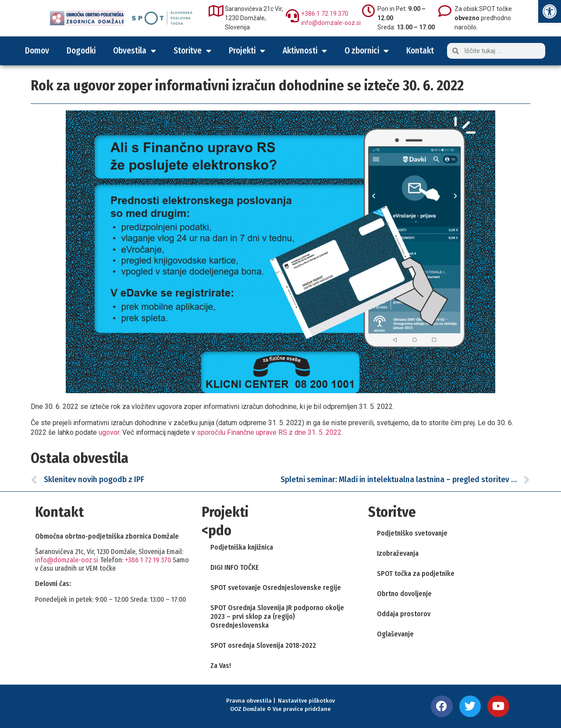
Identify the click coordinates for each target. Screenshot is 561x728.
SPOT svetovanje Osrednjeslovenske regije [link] (276, 588)
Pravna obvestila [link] (249, 701)
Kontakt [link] (420, 51)
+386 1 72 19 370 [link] (325, 14)
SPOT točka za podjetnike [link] (416, 574)
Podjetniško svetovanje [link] (412, 533)
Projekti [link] (247, 51)
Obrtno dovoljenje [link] (404, 594)
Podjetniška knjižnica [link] (242, 547)
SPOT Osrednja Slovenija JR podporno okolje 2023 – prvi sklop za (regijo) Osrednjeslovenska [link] (277, 616)
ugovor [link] (109, 432)
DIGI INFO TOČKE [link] (235, 567)
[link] (550, 11)
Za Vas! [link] (221, 666)
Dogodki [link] (81, 51)
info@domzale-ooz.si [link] (331, 23)
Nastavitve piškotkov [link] (306, 701)
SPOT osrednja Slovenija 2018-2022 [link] (263, 645)
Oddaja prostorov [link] (404, 614)
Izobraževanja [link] (398, 553)
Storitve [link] (192, 51)
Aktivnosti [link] (305, 51)
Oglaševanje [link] (395, 634)
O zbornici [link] (367, 51)
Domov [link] (37, 51)
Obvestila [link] (135, 51)
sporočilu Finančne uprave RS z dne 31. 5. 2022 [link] (269, 432)
